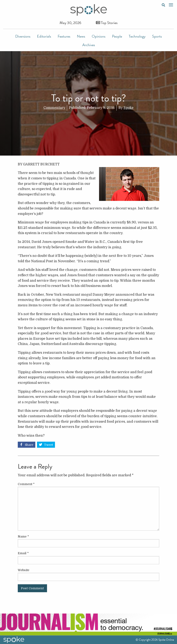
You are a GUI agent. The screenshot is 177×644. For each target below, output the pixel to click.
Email (23, 553)
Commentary (54, 108)
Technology (137, 36)
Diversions (23, 36)
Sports (157, 36)
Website (24, 570)
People (117, 36)
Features (64, 36)
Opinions (99, 36)
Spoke (129, 108)
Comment (26, 484)
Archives (89, 45)
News (81, 36)
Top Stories (107, 23)
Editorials (44, 36)
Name (23, 536)
